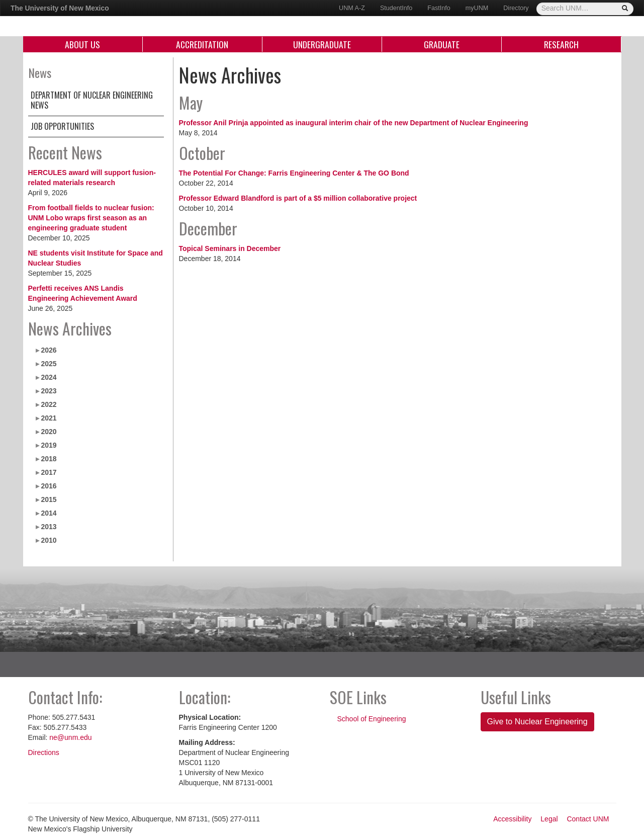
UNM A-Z (352, 8)
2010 (49, 540)
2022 (49, 404)
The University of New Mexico (60, 8)
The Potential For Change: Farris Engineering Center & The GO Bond (294, 173)
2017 (49, 472)
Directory (516, 8)
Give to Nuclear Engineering (537, 722)
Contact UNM (588, 819)
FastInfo (439, 8)
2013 (49, 527)
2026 (49, 350)
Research (561, 44)
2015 (49, 499)
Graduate (442, 44)
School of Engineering (372, 719)
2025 (49, 364)
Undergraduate (322, 44)
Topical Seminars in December (230, 248)
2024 (49, 377)
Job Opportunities (62, 126)
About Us (82, 44)
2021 (49, 418)
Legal (549, 819)
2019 (49, 445)
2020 (49, 432)
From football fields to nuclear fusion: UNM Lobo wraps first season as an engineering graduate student (91, 218)
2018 (49, 459)
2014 (49, 513)
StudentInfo (396, 8)
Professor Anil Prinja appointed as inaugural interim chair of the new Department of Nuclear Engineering (354, 123)
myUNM (477, 8)
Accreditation (202, 44)
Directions (44, 752)
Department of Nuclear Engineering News (92, 100)
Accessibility (512, 819)
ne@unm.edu (70, 737)
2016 (49, 486)
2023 (49, 391)
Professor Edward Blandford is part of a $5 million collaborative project (298, 198)
